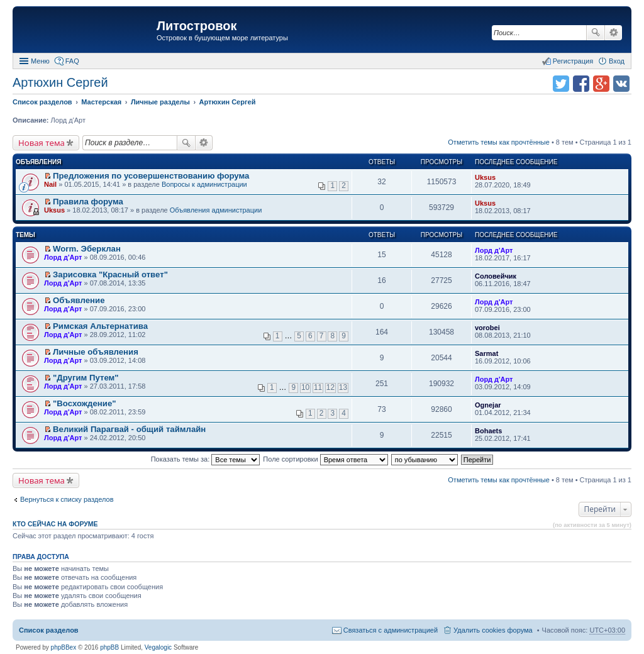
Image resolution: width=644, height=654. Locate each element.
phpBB (109, 647)
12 (330, 387)
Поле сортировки (325, 459)
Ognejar (488, 405)
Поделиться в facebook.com (581, 84)
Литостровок (197, 26)
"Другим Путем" (86, 378)
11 (318, 387)
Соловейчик (496, 276)
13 (343, 387)
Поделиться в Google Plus (601, 84)
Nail (50, 184)
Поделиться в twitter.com (561, 84)
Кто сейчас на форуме (55, 524)
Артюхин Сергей (60, 82)
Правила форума (88, 202)
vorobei (487, 328)
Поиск (596, 33)
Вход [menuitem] (617, 61)
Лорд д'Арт (63, 257)
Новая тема (42, 143)
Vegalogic (158, 647)
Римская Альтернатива (100, 326)
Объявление (79, 300)
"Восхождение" (84, 403)
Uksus (485, 177)
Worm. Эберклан (87, 249)
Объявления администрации (216, 210)
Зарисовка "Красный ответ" (110, 274)
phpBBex (64, 647)
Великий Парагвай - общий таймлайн (129, 429)
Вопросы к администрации (204, 184)
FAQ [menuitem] (72, 61)
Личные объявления (96, 352)
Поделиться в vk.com (621, 84)
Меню (40, 61)
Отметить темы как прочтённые (499, 142)
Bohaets (488, 431)
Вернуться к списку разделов (67, 499)
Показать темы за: (206, 459)
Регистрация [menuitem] (573, 61)
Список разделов (49, 630)
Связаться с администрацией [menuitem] (391, 630)
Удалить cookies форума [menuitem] (493, 630)
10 (305, 387)
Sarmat (486, 353)
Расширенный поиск (613, 33)
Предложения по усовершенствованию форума (151, 176)
